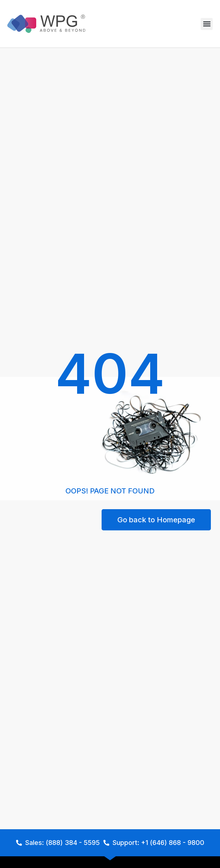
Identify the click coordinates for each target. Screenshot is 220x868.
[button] (207, 24)
